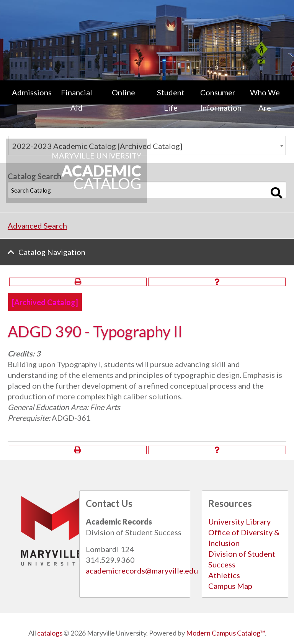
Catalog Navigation (52, 252)
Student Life (171, 100)
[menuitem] (29, 100)
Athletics (224, 575)
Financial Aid (77, 100)
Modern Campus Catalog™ (225, 633)
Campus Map (230, 586)
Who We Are (265, 100)
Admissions (32, 92)
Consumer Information (221, 100)
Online (123, 92)
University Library (239, 521)
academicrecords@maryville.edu (142, 570)
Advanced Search (37, 226)
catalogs (50, 633)
